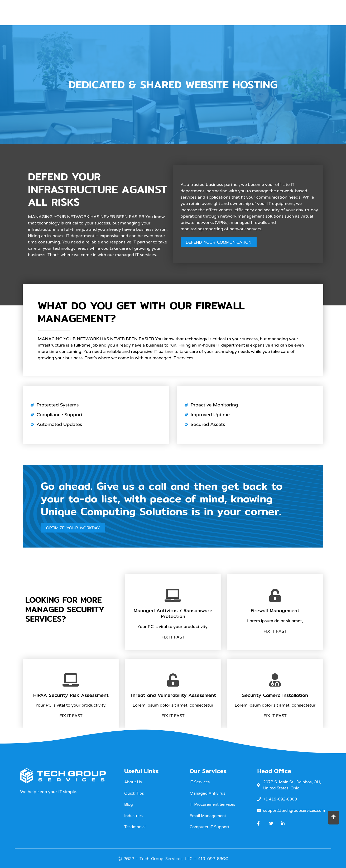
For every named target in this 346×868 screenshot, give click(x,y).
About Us (268, 12)
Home (165, 12)
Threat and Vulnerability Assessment (173, 696)
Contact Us (302, 12)
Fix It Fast (173, 637)
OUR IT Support (196, 12)
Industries (235, 12)
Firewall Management (275, 611)
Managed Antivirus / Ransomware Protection (173, 614)
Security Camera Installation (275, 696)
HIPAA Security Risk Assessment (71, 696)
